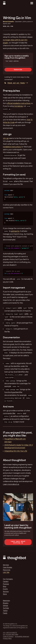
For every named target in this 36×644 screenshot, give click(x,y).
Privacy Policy (7, 639)
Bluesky (6, 603)
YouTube (6, 608)
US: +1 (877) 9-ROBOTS (10, 633)
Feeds (5, 613)
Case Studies (7, 568)
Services (6, 565)
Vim (12, 26)
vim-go (7, 134)
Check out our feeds (15, 83)
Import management (14, 288)
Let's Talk (6, 572)
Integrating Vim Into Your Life (16, 451)
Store (5, 594)
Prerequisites (11, 91)
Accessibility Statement (22, 637)
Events (5, 589)
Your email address (12, 61)
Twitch (5, 611)
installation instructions (12, 147)
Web (5, 26)
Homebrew (18, 106)
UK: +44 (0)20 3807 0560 (11, 635)
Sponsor (6, 592)
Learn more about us (11, 484)
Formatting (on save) (14, 175)
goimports (15, 231)
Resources (7, 570)
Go (8, 26)
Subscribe (18, 70)
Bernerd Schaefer (8, 22)
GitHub (5, 606)
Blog (5, 587)
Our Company (8, 579)
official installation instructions (19, 103)
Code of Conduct (8, 637)
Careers (6, 582)
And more (8, 407)
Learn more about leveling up (18, 542)
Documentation (11, 337)
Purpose (6, 584)
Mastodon (6, 601)
